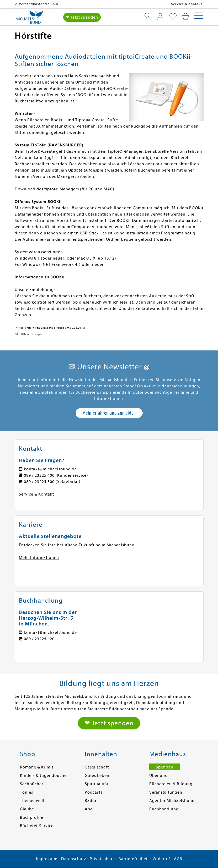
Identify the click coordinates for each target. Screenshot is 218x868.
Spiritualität (97, 784)
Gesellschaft (97, 767)
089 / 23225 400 (39, 475)
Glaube (27, 809)
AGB (178, 859)
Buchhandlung (164, 809)
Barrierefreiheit (134, 859)
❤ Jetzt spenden (82, 17)
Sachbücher (32, 784)
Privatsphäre (102, 859)
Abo (89, 809)
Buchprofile (32, 817)
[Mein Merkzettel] (173, 17)
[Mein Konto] (160, 16)
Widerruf (161, 859)
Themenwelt (32, 801)
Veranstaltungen (166, 792)
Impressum (47, 859)
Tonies (26, 792)
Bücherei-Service (37, 826)
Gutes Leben (97, 776)
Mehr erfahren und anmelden (109, 413)
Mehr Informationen (39, 558)
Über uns (158, 776)
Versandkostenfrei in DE (40, 4)
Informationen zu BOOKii (40, 277)
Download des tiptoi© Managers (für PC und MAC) (65, 189)
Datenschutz (74, 859)
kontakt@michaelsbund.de (50, 469)
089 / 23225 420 (39, 639)
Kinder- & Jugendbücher (44, 776)
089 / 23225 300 (39, 482)
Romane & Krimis (37, 767)
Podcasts (94, 792)
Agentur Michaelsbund (172, 801)
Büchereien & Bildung (171, 784)
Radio (91, 801)
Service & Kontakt (187, 4)
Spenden (165, 767)
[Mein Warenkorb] (186, 16)
